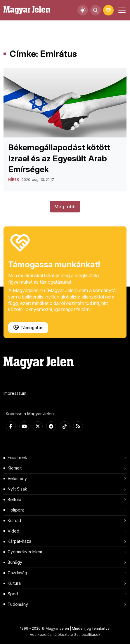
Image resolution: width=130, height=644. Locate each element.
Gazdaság (17, 573)
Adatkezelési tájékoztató (51, 635)
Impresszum (15, 393)
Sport (13, 594)
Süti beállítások (87, 635)
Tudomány (18, 604)
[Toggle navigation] (121, 10)
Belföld (14, 499)
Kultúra (14, 583)
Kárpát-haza (19, 541)
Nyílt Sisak (17, 489)
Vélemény (17, 478)
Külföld (14, 520)
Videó (13, 531)
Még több (65, 207)
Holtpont (16, 510)
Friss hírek (17, 457)
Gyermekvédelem (25, 552)
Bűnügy (15, 562)
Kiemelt (15, 468)
